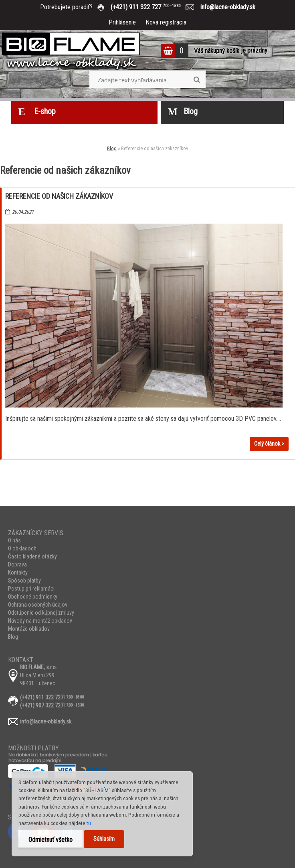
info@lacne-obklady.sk (225, 7)
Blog (112, 148)
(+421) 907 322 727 (42, 705)
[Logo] (71, 52)
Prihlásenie (122, 22)
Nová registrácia (166, 22)
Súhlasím (104, 839)
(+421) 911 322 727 (152, 7)
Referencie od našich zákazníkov (59, 196)
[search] (197, 80)
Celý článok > (269, 444)
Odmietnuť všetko (51, 840)
